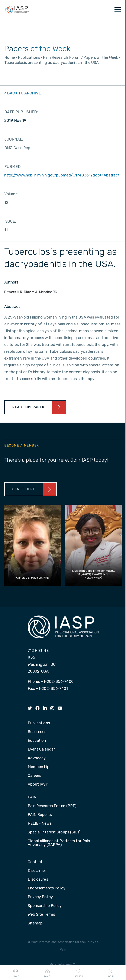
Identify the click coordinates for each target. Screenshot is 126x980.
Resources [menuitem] (37, 732)
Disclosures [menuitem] (38, 880)
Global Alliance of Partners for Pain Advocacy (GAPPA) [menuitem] (59, 843)
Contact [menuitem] (35, 862)
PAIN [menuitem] (32, 797)
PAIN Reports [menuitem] (40, 815)
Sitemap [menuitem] (35, 923)
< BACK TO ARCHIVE (23, 93)
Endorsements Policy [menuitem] (47, 888)
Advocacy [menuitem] (37, 758)
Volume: (11, 194)
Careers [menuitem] (35, 776)
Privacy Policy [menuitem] (40, 897)
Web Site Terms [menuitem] (41, 915)
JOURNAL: (14, 139)
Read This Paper (28, 407)
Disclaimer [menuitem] (37, 871)
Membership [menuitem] (39, 767)
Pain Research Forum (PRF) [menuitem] (52, 806)
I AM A (47, 973)
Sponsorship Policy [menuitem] (45, 906)
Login (110, 973)
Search (79, 973)
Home (16, 973)
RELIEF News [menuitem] (40, 824)
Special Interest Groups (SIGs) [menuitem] (54, 832)
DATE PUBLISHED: (21, 112)
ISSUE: (10, 221)
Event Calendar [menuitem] (41, 749)
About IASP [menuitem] (38, 785)
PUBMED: (13, 167)
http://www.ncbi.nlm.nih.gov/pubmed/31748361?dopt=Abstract (62, 175)
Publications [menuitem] (39, 723)
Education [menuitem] (37, 741)
